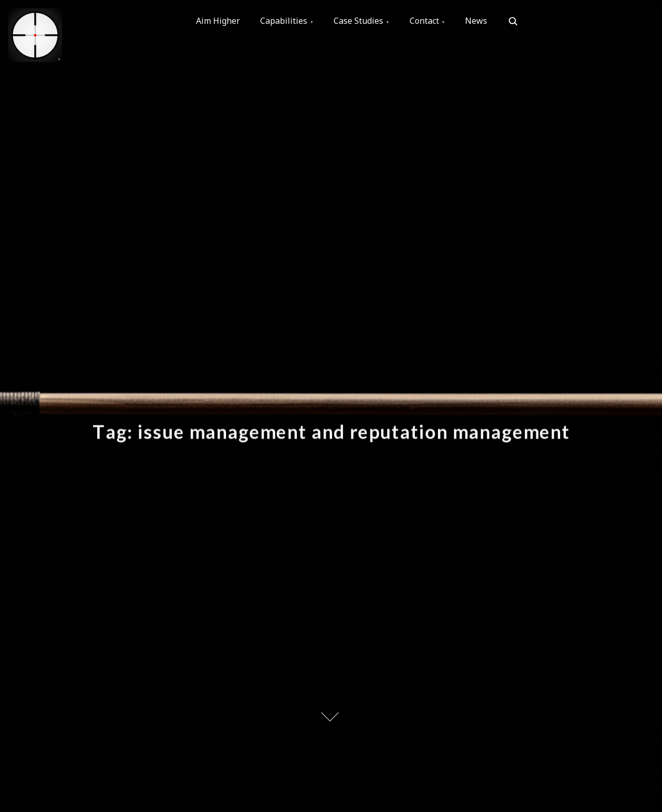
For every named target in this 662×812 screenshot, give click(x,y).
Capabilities (285, 21)
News (479, 21)
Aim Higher (219, 21)
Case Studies (360, 21)
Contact (426, 21)
